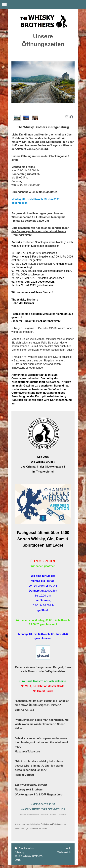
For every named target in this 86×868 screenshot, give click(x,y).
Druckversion (25, 848)
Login (68, 848)
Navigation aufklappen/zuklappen (43, 4)
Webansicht (64, 852)
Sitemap (20, 852)
